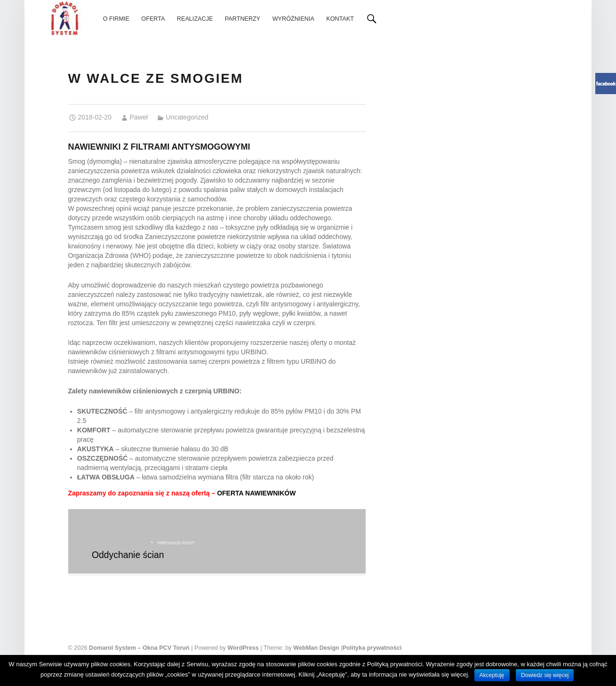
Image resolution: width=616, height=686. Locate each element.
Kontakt (340, 19)
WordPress (243, 648)
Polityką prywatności (395, 664)
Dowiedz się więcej (545, 675)
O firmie (116, 19)
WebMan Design (316, 648)
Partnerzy (243, 19)
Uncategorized (187, 117)
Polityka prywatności (372, 648)
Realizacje (195, 19)
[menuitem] (116, 19)
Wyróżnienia (293, 19)
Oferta (153, 19)
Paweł (139, 117)
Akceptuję (492, 675)
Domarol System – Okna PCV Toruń (139, 648)
